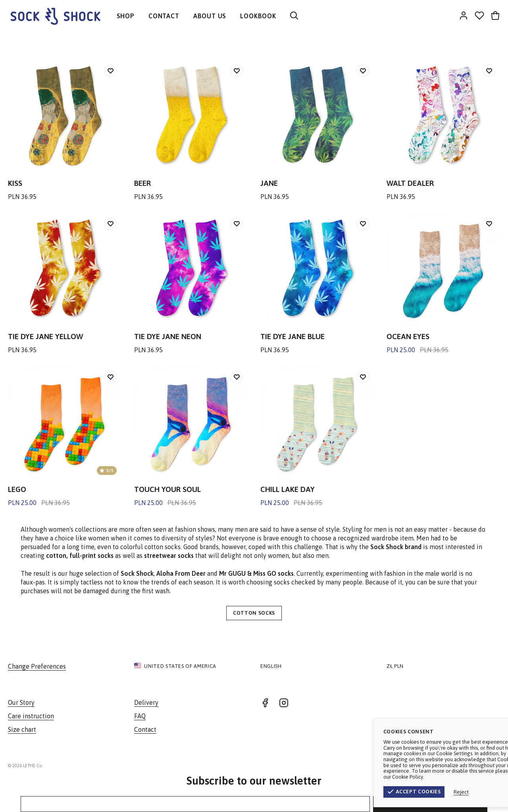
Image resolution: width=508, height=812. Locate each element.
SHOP (126, 16)
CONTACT (164, 16)
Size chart (22, 729)
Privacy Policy (482, 766)
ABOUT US (210, 16)
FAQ (140, 716)
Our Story (21, 702)
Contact (145, 729)
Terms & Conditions (432, 766)
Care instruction (31, 716)
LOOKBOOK (258, 16)
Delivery (146, 702)
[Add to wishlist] (110, 71)
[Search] (294, 16)
